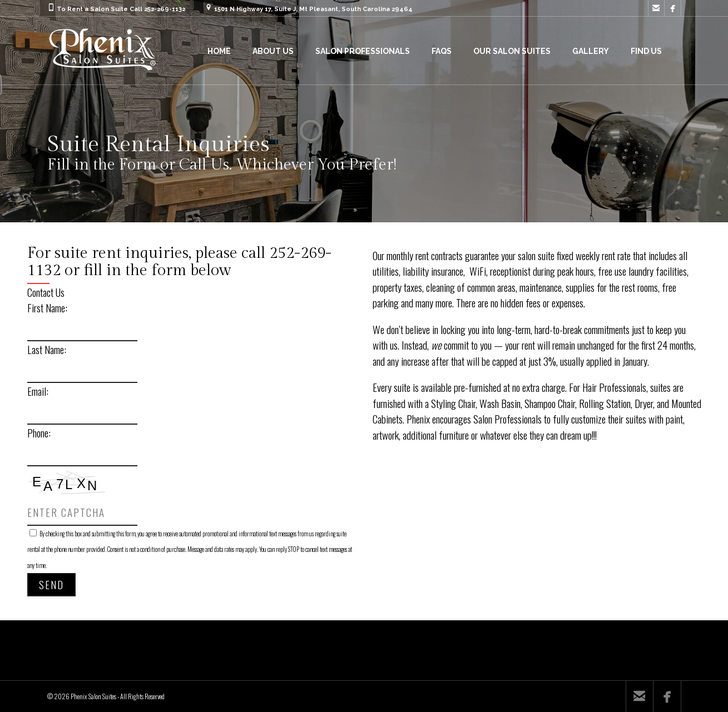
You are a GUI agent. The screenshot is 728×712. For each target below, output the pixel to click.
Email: (38, 391)
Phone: (39, 432)
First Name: (47, 307)
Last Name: (47, 349)
